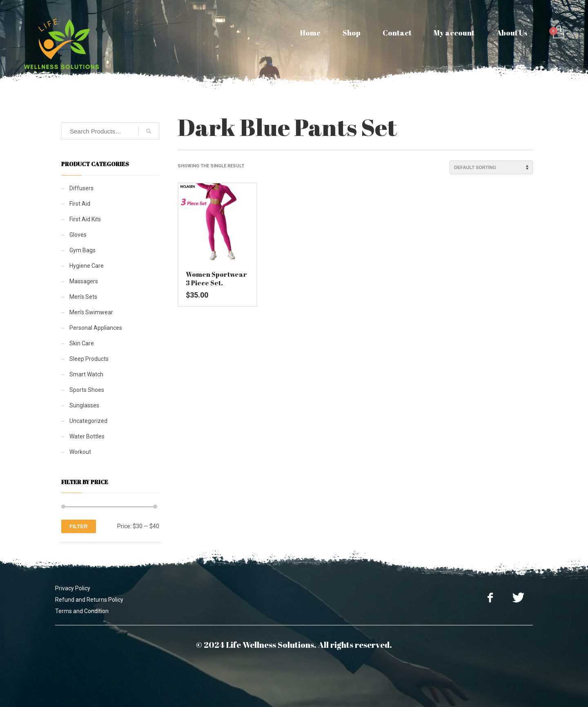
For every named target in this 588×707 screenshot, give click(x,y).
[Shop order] (491, 167)
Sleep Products (89, 359)
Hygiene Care (87, 266)
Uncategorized (88, 421)
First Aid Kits (85, 219)
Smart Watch (86, 374)
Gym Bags (82, 250)
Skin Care (82, 343)
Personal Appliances (96, 328)
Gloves (78, 235)
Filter (79, 526)
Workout (80, 452)
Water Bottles (87, 436)
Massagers (84, 281)
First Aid (80, 204)
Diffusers (81, 188)
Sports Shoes (87, 390)
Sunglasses (84, 405)
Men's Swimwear (91, 312)
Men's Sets (83, 297)
